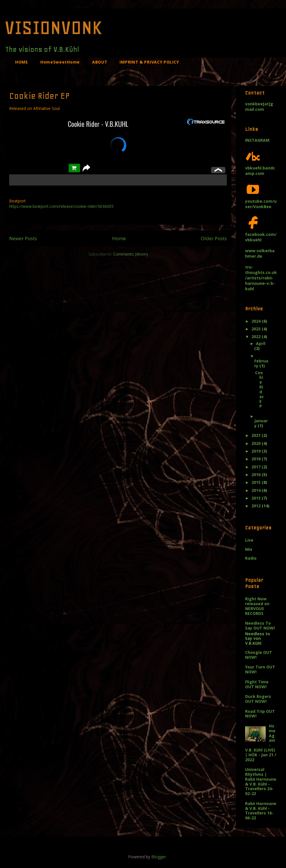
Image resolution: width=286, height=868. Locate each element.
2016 (257, 475)
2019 (257, 451)
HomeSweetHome (60, 62)
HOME (22, 62)
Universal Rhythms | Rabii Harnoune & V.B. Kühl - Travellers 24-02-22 (261, 781)
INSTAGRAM (257, 140)
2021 (257, 435)
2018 (257, 459)
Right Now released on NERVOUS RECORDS (257, 606)
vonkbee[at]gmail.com (259, 106)
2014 (257, 490)
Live (249, 540)
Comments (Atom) (131, 254)
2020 (257, 443)
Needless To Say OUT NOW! (260, 626)
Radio (251, 558)
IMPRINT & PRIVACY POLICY (149, 62)
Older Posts (214, 238)
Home (119, 238)
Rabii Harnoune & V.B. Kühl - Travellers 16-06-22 (261, 811)
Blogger (159, 857)
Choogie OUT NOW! (259, 655)
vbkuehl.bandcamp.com (260, 168)
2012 (257, 506)
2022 (257, 337)
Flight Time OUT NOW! (257, 684)
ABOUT (100, 62)
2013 (257, 498)
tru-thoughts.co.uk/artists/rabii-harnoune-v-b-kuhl (261, 278)
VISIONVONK (54, 27)
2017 (257, 467)
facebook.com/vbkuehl (261, 234)
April (261, 343)
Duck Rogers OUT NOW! (258, 699)
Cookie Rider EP (39, 96)
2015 (257, 482)
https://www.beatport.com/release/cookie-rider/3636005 (61, 206)
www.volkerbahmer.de (260, 253)
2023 (257, 329)
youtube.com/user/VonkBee (261, 201)
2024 (257, 321)
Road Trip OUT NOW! (260, 714)
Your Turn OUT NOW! (260, 669)
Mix (249, 549)
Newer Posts (23, 238)
